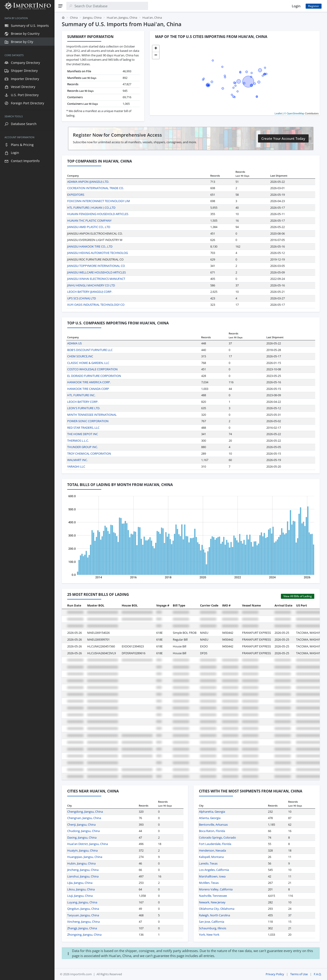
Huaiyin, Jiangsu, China (82, 850)
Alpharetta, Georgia (212, 812)
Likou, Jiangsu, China (81, 889)
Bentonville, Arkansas (213, 825)
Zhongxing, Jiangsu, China (84, 935)
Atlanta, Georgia (210, 818)
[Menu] (60, 6)
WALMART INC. (77, 460)
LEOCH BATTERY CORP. (83, 402)
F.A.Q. (318, 974)
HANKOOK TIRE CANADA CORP (88, 389)
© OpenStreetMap (294, 113)
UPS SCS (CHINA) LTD (82, 298)
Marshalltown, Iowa (212, 876)
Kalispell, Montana (211, 857)
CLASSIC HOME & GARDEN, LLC (88, 363)
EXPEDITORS (76, 195)
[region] (27, 496)
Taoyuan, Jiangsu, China (83, 915)
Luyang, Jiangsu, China (82, 902)
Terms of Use (299, 974)
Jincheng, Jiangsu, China (83, 870)
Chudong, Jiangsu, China (83, 831)
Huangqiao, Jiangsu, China (85, 857)
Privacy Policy (275, 974)
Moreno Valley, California (216, 889)
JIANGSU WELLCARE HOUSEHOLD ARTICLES (97, 272)
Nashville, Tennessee (213, 896)
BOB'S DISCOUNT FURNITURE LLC (90, 350)
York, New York (209, 935)
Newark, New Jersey (212, 902)
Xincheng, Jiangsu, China (83, 922)
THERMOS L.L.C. (78, 441)
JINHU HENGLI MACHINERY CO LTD (91, 285)
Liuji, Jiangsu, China (80, 896)
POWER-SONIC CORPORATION (88, 421)
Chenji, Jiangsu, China (81, 825)
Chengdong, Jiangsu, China (85, 812)
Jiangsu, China (92, 18)
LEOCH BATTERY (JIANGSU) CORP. (90, 292)
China (74, 18)
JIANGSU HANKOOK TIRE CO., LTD (90, 246)
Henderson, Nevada (212, 850)
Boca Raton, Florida (212, 831)
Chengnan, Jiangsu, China (84, 818)
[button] (156, 49)
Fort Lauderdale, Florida (215, 844)
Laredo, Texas (208, 863)
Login (296, 6)
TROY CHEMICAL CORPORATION (89, 454)
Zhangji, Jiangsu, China (82, 928)
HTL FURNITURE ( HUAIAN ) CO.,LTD (91, 208)
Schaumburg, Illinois (213, 928)
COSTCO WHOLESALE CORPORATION (92, 369)
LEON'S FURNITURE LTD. (84, 408)
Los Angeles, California (214, 870)
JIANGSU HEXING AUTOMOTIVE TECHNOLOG (98, 253)
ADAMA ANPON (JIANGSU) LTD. (88, 182)
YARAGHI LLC (76, 466)
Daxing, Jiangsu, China (82, 837)
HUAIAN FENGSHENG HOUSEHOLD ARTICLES (98, 214)
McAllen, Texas (209, 883)
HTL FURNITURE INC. (81, 395)
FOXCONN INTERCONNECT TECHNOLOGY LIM (99, 201)
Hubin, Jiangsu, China (81, 863)
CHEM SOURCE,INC (80, 356)
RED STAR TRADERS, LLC (83, 428)
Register (314, 6)
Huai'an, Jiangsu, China (122, 18)
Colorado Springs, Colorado (217, 837)
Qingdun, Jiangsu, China (83, 909)
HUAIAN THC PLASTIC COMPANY (89, 221)
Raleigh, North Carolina (214, 915)
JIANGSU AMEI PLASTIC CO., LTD (89, 227)
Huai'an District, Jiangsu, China (88, 844)
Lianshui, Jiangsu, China (83, 876)
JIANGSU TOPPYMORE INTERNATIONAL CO (96, 266)
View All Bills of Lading (298, 596)
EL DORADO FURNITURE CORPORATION (94, 376)
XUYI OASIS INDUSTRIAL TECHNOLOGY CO (96, 305)
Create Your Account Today (283, 138)
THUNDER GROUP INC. (83, 447)
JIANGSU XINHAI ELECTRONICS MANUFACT (96, 279)
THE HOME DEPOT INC (83, 434)
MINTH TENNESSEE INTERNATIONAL (92, 415)
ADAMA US (74, 343)
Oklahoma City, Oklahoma (217, 909)
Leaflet (278, 113)
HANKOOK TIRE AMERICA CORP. (89, 382)
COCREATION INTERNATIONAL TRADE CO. (95, 188)
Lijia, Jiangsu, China (80, 883)
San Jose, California (212, 922)
